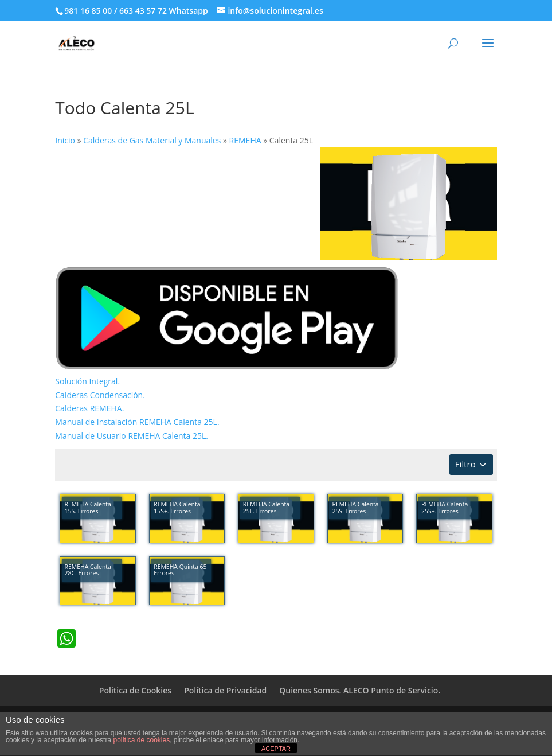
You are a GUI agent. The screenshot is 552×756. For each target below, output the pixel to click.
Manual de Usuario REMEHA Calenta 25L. (132, 436)
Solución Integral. (87, 381)
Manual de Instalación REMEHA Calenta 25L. (137, 422)
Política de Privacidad (225, 690)
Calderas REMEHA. (89, 408)
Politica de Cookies (135, 690)
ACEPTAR (276, 749)
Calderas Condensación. (100, 395)
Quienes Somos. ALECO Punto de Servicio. (360, 690)
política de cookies (141, 740)
